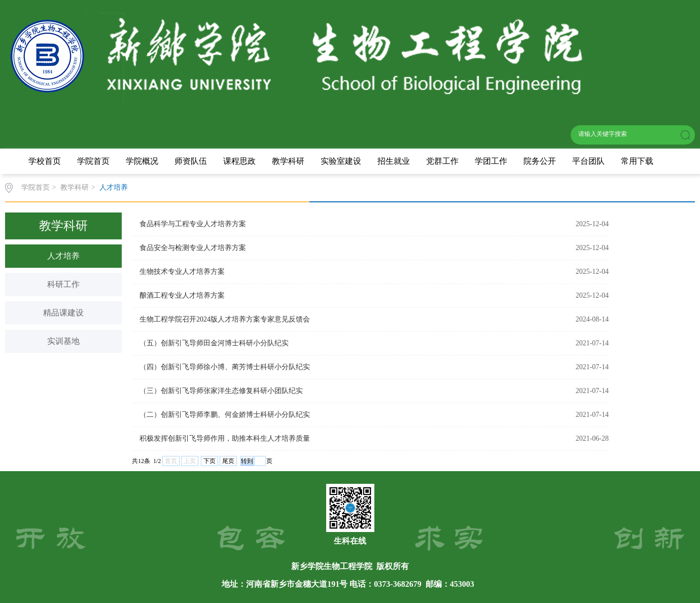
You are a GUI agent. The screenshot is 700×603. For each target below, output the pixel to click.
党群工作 (442, 161)
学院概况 (142, 161)
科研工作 (63, 284)
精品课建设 (63, 313)
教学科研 (288, 161)
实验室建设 (341, 161)
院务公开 (540, 161)
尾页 (228, 461)
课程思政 (239, 161)
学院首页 (93, 161)
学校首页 (45, 161)
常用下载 (637, 161)
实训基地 (63, 341)
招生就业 (394, 161)
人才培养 (114, 187)
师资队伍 (191, 161)
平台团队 (588, 161)
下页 (209, 461)
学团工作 (491, 161)
